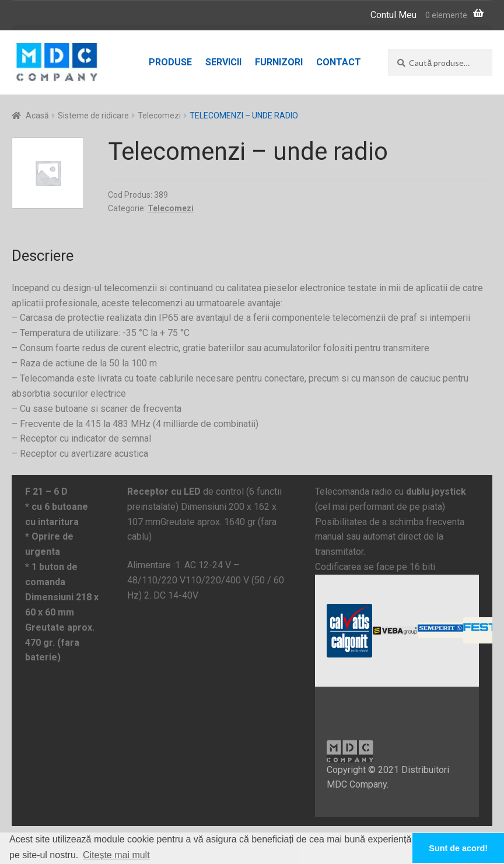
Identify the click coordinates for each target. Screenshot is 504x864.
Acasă (37, 116)
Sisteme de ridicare (93, 116)
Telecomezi (159, 116)
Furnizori (279, 62)
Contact (339, 62)
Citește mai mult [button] (116, 855)
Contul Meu (393, 15)
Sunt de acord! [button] (458, 848)
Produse (170, 62)
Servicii (223, 62)
